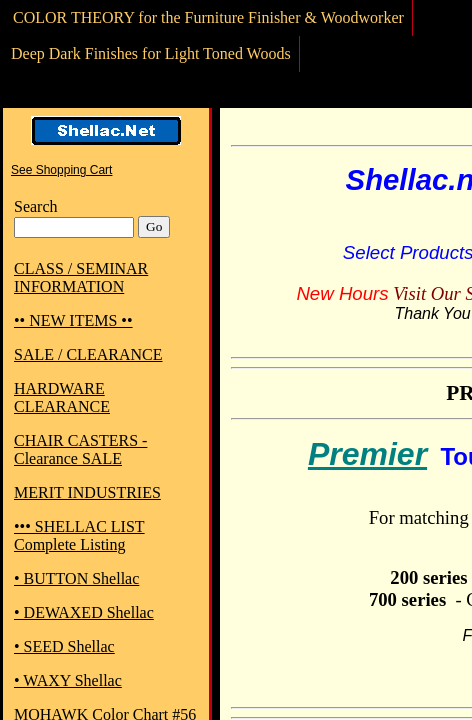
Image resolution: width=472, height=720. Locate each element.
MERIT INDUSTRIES (87, 492)
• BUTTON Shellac (76, 578)
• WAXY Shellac (68, 680)
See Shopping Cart (61, 170)
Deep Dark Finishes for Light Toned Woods (151, 53)
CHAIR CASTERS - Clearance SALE (80, 449)
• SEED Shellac (64, 646)
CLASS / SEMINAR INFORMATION (81, 277)
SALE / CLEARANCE (88, 354)
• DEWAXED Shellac (84, 612)
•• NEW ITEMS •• (73, 320)
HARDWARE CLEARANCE (62, 397)
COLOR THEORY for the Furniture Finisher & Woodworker (208, 17)
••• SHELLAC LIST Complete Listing (79, 535)
